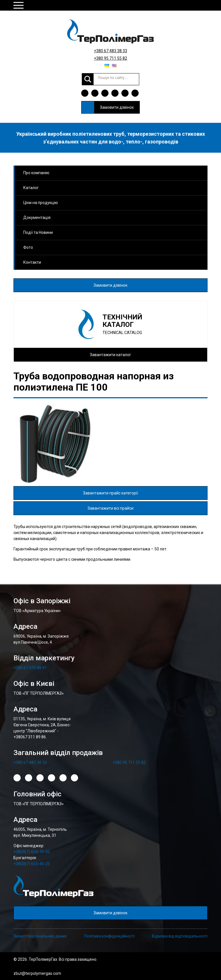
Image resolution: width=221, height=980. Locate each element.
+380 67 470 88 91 (30, 668)
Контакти (32, 262)
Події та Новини (38, 232)
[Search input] (116, 77)
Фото (28, 247)
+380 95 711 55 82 (110, 58)
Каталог (31, 188)
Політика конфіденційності (109, 936)
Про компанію (36, 173)
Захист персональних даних (40, 936)
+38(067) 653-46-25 (32, 864)
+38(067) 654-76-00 (32, 852)
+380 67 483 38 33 (110, 51)
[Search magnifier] (88, 79)
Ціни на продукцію (41, 203)
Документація (37, 218)
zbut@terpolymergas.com (37, 973)
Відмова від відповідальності (180, 936)
